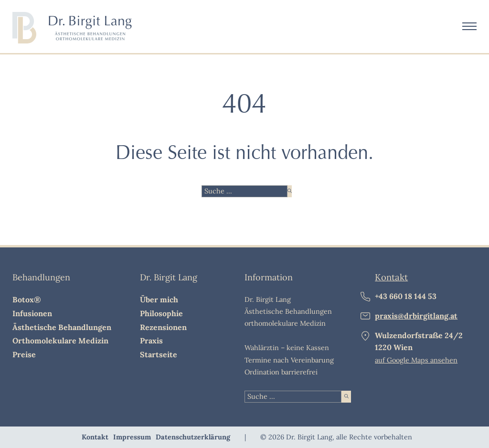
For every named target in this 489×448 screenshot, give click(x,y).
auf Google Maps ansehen (416, 360)
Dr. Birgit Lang (169, 277)
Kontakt (391, 277)
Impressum (132, 437)
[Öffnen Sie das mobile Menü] (469, 26)
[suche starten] (290, 191)
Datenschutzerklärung (193, 437)
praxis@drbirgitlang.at (416, 316)
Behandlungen (41, 277)
